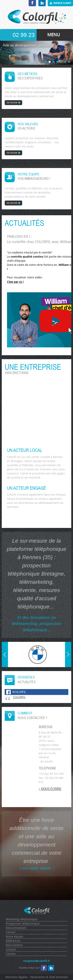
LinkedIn (42, 3)
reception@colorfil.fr (36, 961)
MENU (54, 35)
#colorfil (19, 692)
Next (68, 644)
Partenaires (38, 977)
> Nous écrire (50, 789)
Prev (5, 665)
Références (13, 941)
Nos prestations (16, 928)
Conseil (11, 932)
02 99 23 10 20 (24, 36)
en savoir (12, 103)
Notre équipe (15, 936)
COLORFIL (19, 697)
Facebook (32, 3)
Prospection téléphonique (23, 923)
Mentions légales (17, 977)
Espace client (62, 3)
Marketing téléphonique (22, 919)
